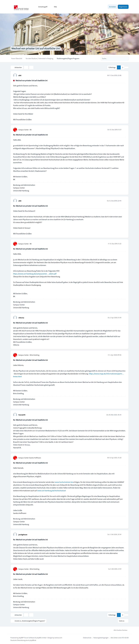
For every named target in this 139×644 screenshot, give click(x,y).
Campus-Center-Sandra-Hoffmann (30, 458)
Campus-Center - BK (25, 130)
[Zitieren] (124, 75)
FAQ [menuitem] (54, 7)
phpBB (21, 638)
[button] (127, 67)
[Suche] (122, 59)
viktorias (21, 318)
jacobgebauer (23, 535)
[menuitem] (42, 7)
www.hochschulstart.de (64, 482)
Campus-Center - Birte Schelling (29, 355)
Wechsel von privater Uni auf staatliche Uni (31, 81)
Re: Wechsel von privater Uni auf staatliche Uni (30, 135)
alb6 (20, 75)
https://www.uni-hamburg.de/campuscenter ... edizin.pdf (35, 274)
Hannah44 (22, 415)
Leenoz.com (58, 638)
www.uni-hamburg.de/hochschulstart (52, 491)
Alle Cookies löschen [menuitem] (119, 630)
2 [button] (123, 67)
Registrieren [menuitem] (123, 7)
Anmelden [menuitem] (113, 7)
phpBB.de (33, 640)
